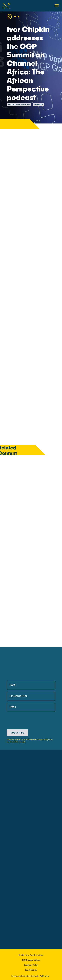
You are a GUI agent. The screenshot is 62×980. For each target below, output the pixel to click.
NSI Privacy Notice (31, 960)
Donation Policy (31, 965)
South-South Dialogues (19, 105)
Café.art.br (45, 976)
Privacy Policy (48, 740)
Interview (39, 105)
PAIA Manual (31, 970)
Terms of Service (16, 742)
